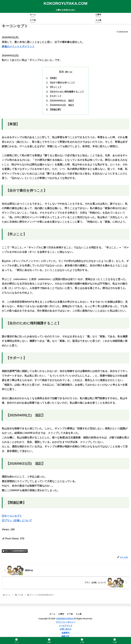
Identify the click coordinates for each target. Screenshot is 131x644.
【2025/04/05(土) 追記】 (62, 101)
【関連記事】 (55, 110)
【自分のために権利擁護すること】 (67, 92)
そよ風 (79, 614)
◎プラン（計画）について (17, 521)
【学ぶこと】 (55, 87)
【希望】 (53, 78)
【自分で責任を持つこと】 (62, 83)
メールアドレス (65, 626)
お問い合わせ (65, 629)
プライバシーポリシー (65, 622)
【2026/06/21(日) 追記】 (62, 105)
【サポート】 (55, 96)
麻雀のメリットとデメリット (18, 47)
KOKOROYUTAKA (65, 619)
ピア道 (70, 614)
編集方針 (65, 636)
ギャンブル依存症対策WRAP (15, 551)
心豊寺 (61, 614)
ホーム (52, 614)
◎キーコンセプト (12, 516)
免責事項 (65, 633)
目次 (61, 72)
